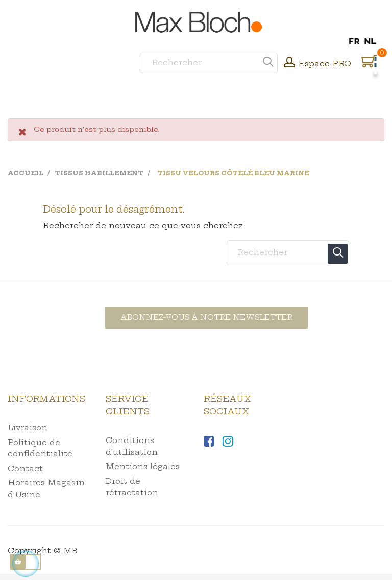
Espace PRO (325, 64)
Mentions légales (143, 466)
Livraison (28, 427)
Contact (25, 468)
